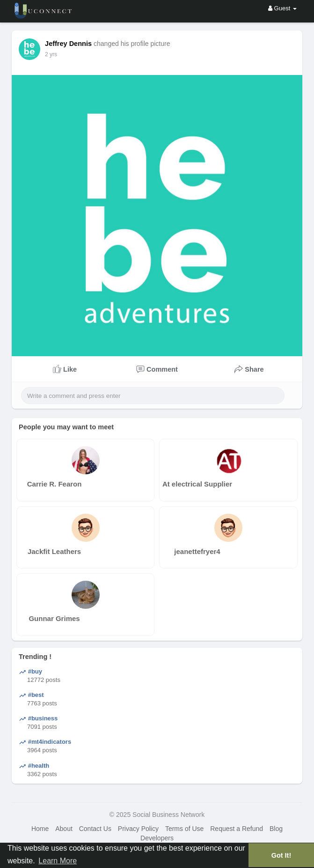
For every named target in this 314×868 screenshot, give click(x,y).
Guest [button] (282, 8)
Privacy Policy (138, 829)
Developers (157, 838)
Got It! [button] (281, 855)
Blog (276, 829)
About (64, 829)
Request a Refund (237, 829)
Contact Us (95, 829)
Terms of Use (184, 829)
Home (40, 829)
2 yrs (51, 54)
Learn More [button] (58, 861)
